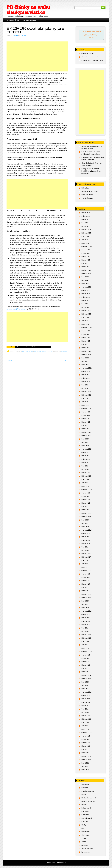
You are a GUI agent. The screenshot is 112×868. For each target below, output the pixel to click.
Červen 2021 (86, 412)
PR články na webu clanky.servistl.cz (28, 10)
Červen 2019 (86, 493)
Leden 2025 (85, 267)
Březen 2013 (86, 746)
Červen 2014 (86, 696)
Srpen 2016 (85, 608)
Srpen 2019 (85, 486)
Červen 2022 (86, 372)
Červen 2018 (86, 534)
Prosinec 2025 (86, 230)
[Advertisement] (37, 59)
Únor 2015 (85, 669)
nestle (51, 351)
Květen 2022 (86, 375)
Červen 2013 (86, 736)
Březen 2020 (86, 463)
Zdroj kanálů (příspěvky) (89, 192)
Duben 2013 (85, 743)
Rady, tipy (27, 347)
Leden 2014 (85, 713)
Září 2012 (85, 767)
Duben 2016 (85, 621)
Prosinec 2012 (86, 756)
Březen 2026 (86, 220)
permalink (64, 351)
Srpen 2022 (85, 365)
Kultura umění (86, 808)
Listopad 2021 (86, 395)
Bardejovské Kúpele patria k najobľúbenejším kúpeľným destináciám (91, 171)
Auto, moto (85, 785)
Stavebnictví (85, 832)
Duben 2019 (85, 500)
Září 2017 (85, 564)
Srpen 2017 (85, 567)
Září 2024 (85, 281)
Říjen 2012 (85, 763)
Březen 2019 (86, 503)
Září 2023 (85, 321)
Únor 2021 (85, 426)
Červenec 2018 (87, 530)
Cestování (85, 788)
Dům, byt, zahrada (88, 791)
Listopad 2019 (86, 476)
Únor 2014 (85, 709)
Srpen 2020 (85, 446)
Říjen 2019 (85, 480)
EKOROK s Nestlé (44, 351)
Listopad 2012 (86, 760)
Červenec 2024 (87, 287)
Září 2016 (85, 605)
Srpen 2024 (85, 284)
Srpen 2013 (85, 729)
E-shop (84, 795)
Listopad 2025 (86, 233)
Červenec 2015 (87, 652)
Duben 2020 (85, 459)
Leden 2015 (85, 672)
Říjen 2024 (85, 277)
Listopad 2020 (86, 436)
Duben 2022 (85, 378)
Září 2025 (85, 240)
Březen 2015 (86, 665)
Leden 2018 (85, 551)
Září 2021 (85, 402)
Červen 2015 (86, 655)
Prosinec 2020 (86, 432)
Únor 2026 (85, 223)
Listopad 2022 (86, 355)
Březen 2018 (86, 544)
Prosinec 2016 (86, 594)
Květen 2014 (86, 699)
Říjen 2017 (85, 561)
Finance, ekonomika (88, 802)
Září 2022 (85, 362)
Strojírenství (85, 835)
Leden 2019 (85, 510)
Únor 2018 (85, 547)
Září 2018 (85, 524)
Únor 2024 (85, 304)
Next (66, 360)
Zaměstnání (85, 845)
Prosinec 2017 (86, 554)
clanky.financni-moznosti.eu (91, 57)
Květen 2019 (86, 497)
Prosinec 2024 (86, 270)
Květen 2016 (86, 618)
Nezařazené (20, 347)
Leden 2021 (85, 429)
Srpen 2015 (85, 648)
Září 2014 (85, 686)
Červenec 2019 (87, 490)
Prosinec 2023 (86, 311)
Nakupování (85, 812)
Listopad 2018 (86, 517)
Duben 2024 (85, 297)
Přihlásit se (85, 188)
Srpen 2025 (85, 243)
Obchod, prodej (87, 818)
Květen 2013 (86, 740)
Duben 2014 (85, 702)
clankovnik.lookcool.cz (89, 54)
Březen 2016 (86, 625)
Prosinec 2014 (86, 675)
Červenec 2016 (87, 611)
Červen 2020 (86, 453)
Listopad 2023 (86, 314)
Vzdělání (84, 839)
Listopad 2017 (86, 557)
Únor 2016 (85, 628)
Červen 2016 (86, 615)
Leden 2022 (85, 389)
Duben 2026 (85, 216)
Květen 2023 (86, 335)
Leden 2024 (85, 308)
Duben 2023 (85, 338)
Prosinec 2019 (86, 473)
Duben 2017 (85, 581)
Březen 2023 (86, 341)
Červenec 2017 (87, 571)
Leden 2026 (85, 227)
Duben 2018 (85, 540)
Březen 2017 (86, 584)
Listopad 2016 (86, 598)
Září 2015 (85, 645)
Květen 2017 (86, 578)
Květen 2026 (86, 213)
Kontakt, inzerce (29, 20)
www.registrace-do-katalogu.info (92, 61)
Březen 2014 (86, 706)
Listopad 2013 (86, 719)
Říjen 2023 (85, 318)
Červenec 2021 (87, 409)
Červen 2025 (86, 250)
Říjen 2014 (85, 682)
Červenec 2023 (87, 328)
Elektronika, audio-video (89, 798)
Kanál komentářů (87, 195)
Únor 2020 (85, 466)
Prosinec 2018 (86, 513)
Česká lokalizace (87, 198)
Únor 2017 (85, 588)
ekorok (36, 351)
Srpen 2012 (85, 770)
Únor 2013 (85, 750)
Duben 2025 (85, 257)
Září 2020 (85, 443)
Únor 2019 (85, 507)
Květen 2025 (86, 254)
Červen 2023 (86, 331)
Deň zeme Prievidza (28, 351)
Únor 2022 (85, 385)
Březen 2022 (86, 382)
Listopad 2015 (86, 638)
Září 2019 (85, 483)
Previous (11, 360)
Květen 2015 (86, 659)
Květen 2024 (86, 294)
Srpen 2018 (85, 527)
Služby (84, 825)
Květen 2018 (86, 537)
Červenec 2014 (87, 692)
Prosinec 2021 (86, 392)
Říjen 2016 (85, 601)
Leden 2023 (85, 348)
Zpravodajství (46, 347)
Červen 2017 (86, 574)
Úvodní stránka (13, 20)
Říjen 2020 (85, 439)
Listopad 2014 (86, 679)
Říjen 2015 (85, 642)
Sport (83, 829)
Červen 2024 (86, 291)
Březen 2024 (86, 301)
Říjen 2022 (85, 358)
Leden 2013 (85, 753)
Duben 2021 (85, 419)
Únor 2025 (85, 264)
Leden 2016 (85, 632)
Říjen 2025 (85, 237)
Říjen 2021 (85, 399)
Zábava (84, 842)
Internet (84, 805)
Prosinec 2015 (86, 635)
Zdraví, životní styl (36, 347)
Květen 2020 (86, 456)
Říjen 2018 (85, 520)
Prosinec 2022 (86, 351)
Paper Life (23, 36)
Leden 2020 (85, 470)
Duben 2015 (85, 662)
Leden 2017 (85, 591)
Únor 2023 (85, 345)
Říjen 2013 (85, 723)
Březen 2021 (86, 422)
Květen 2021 (86, 416)
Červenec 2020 (87, 449)
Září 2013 (85, 726)
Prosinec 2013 (86, 716)
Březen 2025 (86, 260)
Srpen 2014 (85, 689)
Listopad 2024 (86, 274)
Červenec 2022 (87, 368)
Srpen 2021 (85, 405)
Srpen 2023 (85, 324)
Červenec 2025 (87, 247)
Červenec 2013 (87, 733)
